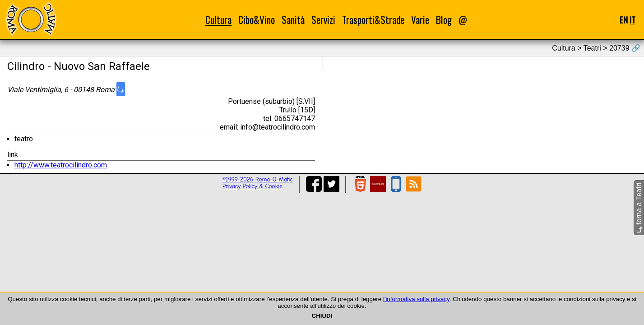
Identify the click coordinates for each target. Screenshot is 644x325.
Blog (444, 20)
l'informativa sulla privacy (416, 299)
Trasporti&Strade (373, 20)
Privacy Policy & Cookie (253, 186)
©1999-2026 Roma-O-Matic (258, 179)
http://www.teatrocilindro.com (61, 165)
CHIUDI (322, 316)
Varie (420, 20)
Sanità (293, 20)
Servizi (323, 20)
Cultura (218, 20)
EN (624, 20)
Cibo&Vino (257, 20)
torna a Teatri (639, 208)
